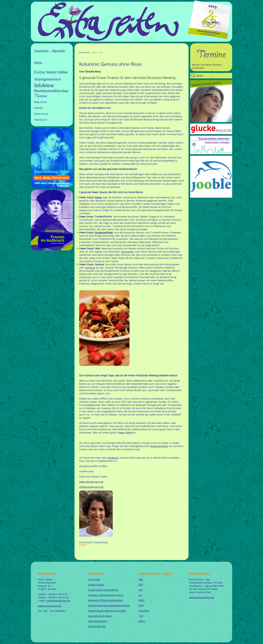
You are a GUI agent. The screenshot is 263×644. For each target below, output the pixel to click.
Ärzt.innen (94, 579)
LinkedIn (93, 49)
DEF (141, 585)
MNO (142, 600)
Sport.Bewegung (97, 621)
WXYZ (142, 621)
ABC (141, 579)
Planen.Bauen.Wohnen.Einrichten (107, 611)
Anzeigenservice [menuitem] (48, 79)
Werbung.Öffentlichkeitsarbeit (105, 600)
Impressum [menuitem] (41, 120)
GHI (141, 590)
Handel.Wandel (97, 626)
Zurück (83, 545)
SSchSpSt (144, 611)
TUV (141, 616)
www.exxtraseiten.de (50, 606)
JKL (140, 595)
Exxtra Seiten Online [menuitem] (51, 72)
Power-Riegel (125, 432)
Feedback (113, 458)
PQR (141, 605)
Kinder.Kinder (96, 585)
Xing (97, 49)
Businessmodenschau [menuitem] (51, 91)
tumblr (105, 49)
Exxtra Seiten (84, 52)
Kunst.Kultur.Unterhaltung (103, 590)
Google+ (89, 49)
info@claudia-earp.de (91, 487)
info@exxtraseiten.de (58, 601)
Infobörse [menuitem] (44, 85)
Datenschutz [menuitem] (41, 114)
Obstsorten (127, 252)
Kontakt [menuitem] (38, 108)
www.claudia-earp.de (91, 482)
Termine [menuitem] (41, 96)
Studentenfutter (159, 446)
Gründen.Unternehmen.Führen (106, 595)
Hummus (90, 268)
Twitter (85, 49)
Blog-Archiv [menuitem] (41, 102)
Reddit (109, 49)
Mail (101, 49)
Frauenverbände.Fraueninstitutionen (109, 605)
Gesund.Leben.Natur (100, 616)
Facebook (81, 49)
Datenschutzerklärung (202, 597)
